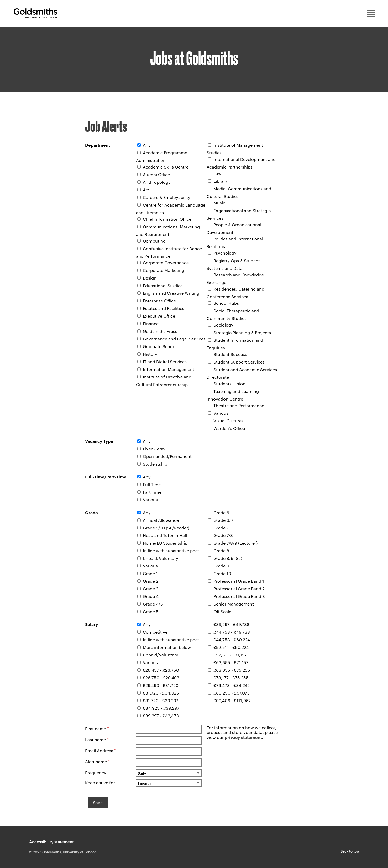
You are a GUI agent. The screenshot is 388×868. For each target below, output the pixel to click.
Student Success (230, 354)
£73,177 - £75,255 (231, 678)
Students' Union (229, 384)
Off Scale (222, 611)
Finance (151, 323)
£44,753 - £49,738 (232, 632)
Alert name (97, 762)
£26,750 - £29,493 (161, 678)
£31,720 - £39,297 (161, 700)
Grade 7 (221, 528)
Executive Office (159, 316)
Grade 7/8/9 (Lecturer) (235, 543)
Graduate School (160, 346)
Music (219, 203)
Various (221, 413)
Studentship (155, 464)
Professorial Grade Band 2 (239, 589)
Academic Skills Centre (166, 167)
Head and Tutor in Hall (165, 535)
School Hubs (226, 303)
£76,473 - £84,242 (232, 685)
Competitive (155, 632)
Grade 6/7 (223, 520)
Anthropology (157, 182)
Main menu (371, 13)
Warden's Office (229, 428)
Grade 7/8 (223, 535)
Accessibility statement (51, 842)
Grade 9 (221, 566)
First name (97, 728)
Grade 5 (151, 611)
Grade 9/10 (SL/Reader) (166, 528)
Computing (154, 241)
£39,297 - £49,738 (231, 624)
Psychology (225, 253)
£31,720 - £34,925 (161, 693)
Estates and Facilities (164, 308)
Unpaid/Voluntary (161, 558)
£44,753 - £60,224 (232, 640)
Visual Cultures (229, 421)
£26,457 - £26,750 (161, 670)
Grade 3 (151, 589)
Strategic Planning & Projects (242, 332)
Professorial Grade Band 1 (239, 581)
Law (217, 173)
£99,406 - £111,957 (232, 700)
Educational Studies (163, 285)
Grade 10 (222, 573)
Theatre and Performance (239, 405)
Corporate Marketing (164, 270)
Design (150, 278)
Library (220, 181)
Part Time (152, 492)
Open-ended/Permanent (167, 456)
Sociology (223, 325)
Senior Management (234, 604)
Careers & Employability (167, 197)
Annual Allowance (161, 520)
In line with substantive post (171, 551)
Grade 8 (221, 551)
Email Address (101, 751)
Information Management (169, 369)
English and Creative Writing (171, 293)
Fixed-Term (154, 449)
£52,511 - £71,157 (230, 655)
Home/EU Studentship (165, 543)
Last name (97, 740)
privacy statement (243, 737)
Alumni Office (156, 174)
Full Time (152, 484)
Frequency (96, 773)
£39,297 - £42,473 (161, 716)
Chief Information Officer (168, 219)
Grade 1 (150, 573)
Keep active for (100, 783)
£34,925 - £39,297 (161, 708)
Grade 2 (151, 581)
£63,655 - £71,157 (231, 662)
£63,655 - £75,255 (232, 670)
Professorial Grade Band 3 (239, 596)
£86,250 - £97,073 (232, 693)
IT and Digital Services (165, 362)
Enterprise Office (159, 301)
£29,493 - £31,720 (161, 685)
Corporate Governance (166, 263)
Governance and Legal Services (174, 339)
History (150, 354)
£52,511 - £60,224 (231, 647)
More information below (167, 647)
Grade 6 (221, 512)
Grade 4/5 (153, 604)
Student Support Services (239, 362)
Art (146, 190)
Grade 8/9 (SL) (228, 558)
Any (147, 145)
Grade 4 (151, 596)
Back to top (350, 851)
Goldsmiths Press (160, 331)
